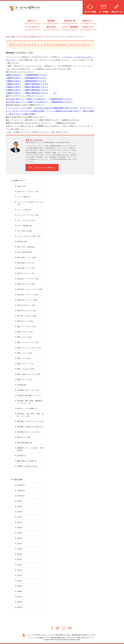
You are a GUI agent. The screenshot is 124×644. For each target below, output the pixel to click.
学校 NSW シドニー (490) (26, 258)
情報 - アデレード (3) (25, 332)
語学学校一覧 (70, 21)
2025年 (20, 501)
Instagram (64, 628)
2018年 (20, 538)
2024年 (20, 506)
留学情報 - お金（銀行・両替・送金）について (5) (30, 415)
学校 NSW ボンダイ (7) (25, 263)
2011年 (20, 575)
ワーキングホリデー (33, 27)
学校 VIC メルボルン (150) (27, 316)
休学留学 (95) (22, 242)
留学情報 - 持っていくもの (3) (28, 432)
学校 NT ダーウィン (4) (25, 273)
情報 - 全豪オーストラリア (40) (28, 374)
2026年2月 (21, 496)
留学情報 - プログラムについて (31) (30, 421)
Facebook (52, 628)
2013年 (20, 565)
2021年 (20, 522)
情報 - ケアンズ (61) (24, 337)
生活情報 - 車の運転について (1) (29, 395)
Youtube (70, 628)
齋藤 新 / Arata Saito (34, 140)
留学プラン (33, 21)
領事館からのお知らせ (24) (27, 466)
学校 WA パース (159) (25, 321)
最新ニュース (16, 37)
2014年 (20, 559)
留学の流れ (51, 27)
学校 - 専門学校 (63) (24, 252)
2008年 (20, 591)
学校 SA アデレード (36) (26, 305)
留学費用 (51, 21)
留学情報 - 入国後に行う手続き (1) (30, 427)
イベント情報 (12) (24, 197)
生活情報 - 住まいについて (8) (28, 390)
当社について (88, 27)
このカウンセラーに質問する (44, 168)
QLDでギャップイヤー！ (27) (28, 191)
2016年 (20, 549)
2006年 (20, 602)
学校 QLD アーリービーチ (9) (28, 279)
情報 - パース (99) (23, 358)
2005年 (20, 607)
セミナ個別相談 (70, 27)
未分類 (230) (22, 385)
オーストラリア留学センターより (32, 37)
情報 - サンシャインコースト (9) (29, 348)
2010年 (20, 581)
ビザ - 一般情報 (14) (24, 226)
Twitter (58, 628)
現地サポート (88, 21)
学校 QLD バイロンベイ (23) (27, 295)
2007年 (20, 597)
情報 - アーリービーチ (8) (26, 326)
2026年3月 (21, 490)
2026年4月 (21, 485)
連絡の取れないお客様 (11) (27, 461)
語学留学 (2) (21, 456)
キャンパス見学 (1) (24, 210)
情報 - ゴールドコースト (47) (28, 342)
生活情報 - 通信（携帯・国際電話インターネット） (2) (30, 402)
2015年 (20, 554)
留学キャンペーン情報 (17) (27, 408)
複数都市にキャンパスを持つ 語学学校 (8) (30, 449)
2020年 (20, 528)
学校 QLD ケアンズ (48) (26, 284)
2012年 (20, 570)
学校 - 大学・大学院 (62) (26, 247)
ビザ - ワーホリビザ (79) (26, 220)
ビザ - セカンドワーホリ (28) (28, 215)
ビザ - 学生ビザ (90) (24, 231)
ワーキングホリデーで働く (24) (29, 236)
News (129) (21, 186)
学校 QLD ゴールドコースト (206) (29, 289)
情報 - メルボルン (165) (26, 369)
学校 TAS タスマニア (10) (26, 311)
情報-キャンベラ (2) (24, 380)
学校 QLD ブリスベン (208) (27, 300)
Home (8, 37)
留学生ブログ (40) (24, 437)
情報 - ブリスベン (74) (25, 364)
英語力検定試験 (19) (24, 443)
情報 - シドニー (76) (24, 353)
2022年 (20, 517)
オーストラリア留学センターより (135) (30, 203)
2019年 (20, 533)
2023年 (20, 512)
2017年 (20, 544)
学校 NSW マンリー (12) (26, 268)
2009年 (20, 586)
